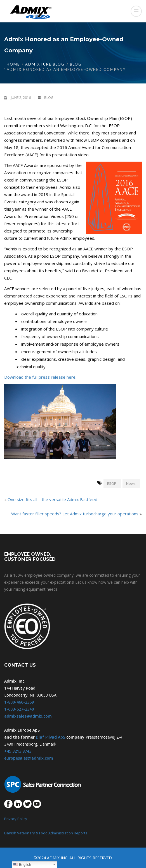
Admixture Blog (45, 64)
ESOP (112, 483)
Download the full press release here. (40, 377)
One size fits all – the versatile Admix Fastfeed (52, 499)
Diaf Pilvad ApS (50, 737)
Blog (76, 64)
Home (13, 64)
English (22, 865)
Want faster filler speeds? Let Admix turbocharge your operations (75, 514)
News (131, 483)
